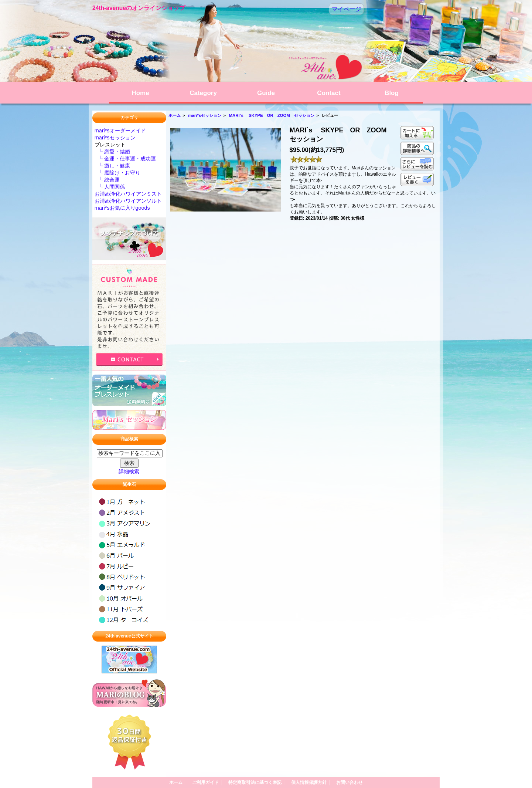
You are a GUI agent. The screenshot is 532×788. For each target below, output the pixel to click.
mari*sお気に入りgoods (122, 208)
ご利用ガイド (207, 782)
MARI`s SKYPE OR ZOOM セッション (272, 115)
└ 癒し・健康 (112, 166)
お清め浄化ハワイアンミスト (128, 194)
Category (203, 93)
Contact (329, 93)
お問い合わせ (349, 782)
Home (140, 93)
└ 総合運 (107, 180)
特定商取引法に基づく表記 (257, 782)
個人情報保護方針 (311, 782)
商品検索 (129, 439)
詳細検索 (129, 471)
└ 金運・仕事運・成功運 (125, 159)
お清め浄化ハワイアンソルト (128, 201)
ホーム (175, 115)
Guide (266, 93)
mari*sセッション (205, 115)
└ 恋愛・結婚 (112, 152)
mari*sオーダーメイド (120, 131)
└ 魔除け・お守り (117, 173)
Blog (392, 93)
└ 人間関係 (110, 187)
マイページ (347, 9)
